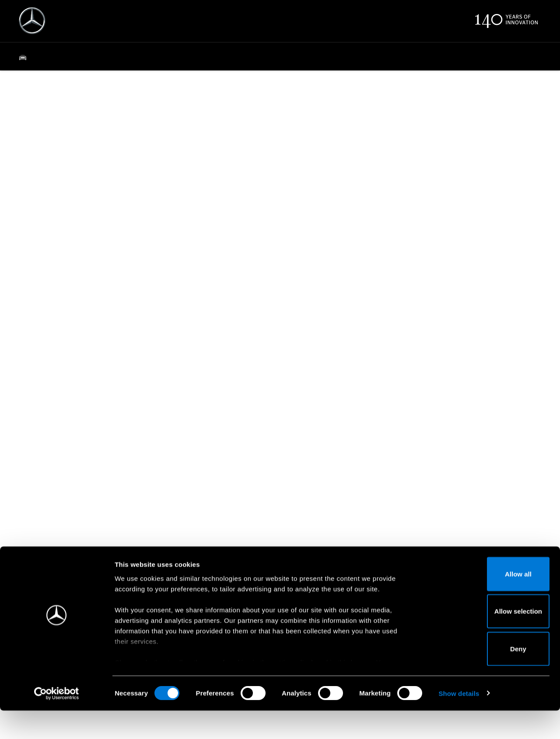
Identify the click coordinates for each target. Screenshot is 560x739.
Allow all (487, 602)
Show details (459, 722)
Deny (487, 677)
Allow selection (487, 640)
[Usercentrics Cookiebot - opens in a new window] (57, 722)
